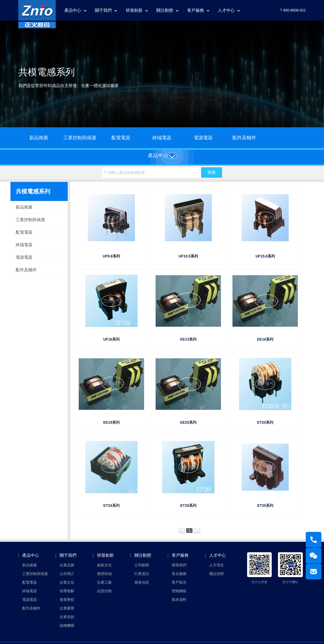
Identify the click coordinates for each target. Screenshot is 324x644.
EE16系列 (265, 339)
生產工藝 (104, 582)
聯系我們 (179, 565)
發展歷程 (67, 600)
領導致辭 (67, 591)
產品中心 (73, 10)
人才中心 (226, 10)
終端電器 (162, 138)
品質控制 (104, 591)
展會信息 (142, 582)
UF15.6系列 (265, 256)
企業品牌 (67, 565)
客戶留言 (179, 582)
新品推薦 (39, 138)
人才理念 (217, 565)
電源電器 (203, 138)
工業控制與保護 (80, 138)
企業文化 (67, 582)
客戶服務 (196, 10)
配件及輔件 (244, 138)
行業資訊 (142, 574)
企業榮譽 (67, 608)
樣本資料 (179, 600)
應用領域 (104, 574)
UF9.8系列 (111, 256)
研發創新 (134, 10)
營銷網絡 (179, 591)
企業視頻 (67, 617)
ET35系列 (265, 505)
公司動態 (142, 565)
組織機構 (67, 625)
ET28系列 (188, 505)
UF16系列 (111, 339)
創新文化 (104, 565)
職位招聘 (217, 574)
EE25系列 (188, 422)
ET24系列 (111, 505)
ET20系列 (265, 422)
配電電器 (121, 138)
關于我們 (103, 10)
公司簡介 (67, 574)
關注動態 (165, 10)
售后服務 (179, 574)
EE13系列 (188, 339)
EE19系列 (111, 422)
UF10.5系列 (188, 256)
